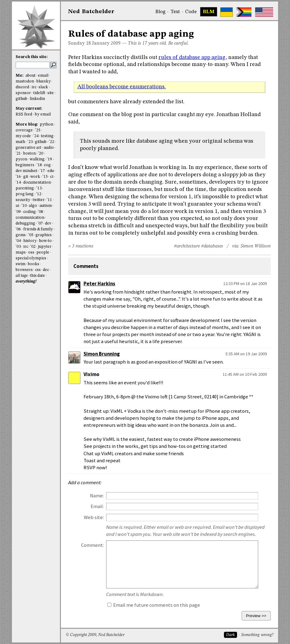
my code (23, 136)
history (30, 241)
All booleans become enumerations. (122, 87)
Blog (160, 12)
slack (43, 87)
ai (17, 206)
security (23, 200)
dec (46, 270)
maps (21, 252)
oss (31, 252)
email (43, 76)
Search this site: (32, 57)
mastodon (25, 81)
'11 (49, 200)
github (21, 99)
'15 (45, 177)
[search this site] (33, 65)
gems (21, 235)
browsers (24, 270)
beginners (25, 165)
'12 (39, 194)
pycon (21, 159)
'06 (18, 229)
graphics (44, 235)
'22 (52, 142)
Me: (20, 76)
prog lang (25, 194)
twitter (39, 200)
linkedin (37, 99)
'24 (36, 136)
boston (30, 154)
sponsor (23, 93)
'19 (49, 159)
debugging (25, 223)
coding (30, 212)
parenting (25, 188)
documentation (37, 183)
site (51, 93)
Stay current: (29, 109)
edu (51, 171)
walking (37, 159)
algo (33, 206)
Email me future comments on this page (154, 605)
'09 (18, 212)
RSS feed (24, 114)
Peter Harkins (99, 284)
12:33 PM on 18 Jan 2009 (245, 284)
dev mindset (26, 171)
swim (20, 264)
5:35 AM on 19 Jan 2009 (246, 354)
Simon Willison (256, 246)
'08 (41, 212)
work (35, 177)
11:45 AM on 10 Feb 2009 (245, 374)
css (38, 270)
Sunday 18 (80, 43)
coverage (24, 130)
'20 (41, 154)
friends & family (38, 229)
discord (22, 87)
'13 (39, 188)
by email (43, 114)
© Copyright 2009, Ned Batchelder (95, 635)
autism (46, 206)
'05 (31, 235)
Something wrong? (257, 635)
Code (191, 12)
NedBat (91, 12)
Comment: (92, 545)
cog (47, 165)
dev (48, 223)
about (30, 76)
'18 (39, 165)
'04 (18, 241)
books (33, 264)
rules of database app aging (192, 57)
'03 (18, 247)
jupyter (45, 247)
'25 (38, 130)
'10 (24, 206)
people (43, 252)
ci (52, 177)
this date (37, 276)
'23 (30, 142)
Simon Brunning (102, 354)
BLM (209, 12)
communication (30, 218)
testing (47, 136)
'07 (40, 223)
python (46, 124)
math (20, 142)
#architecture (187, 246)
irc (34, 87)
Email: (97, 506)
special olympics (31, 258)
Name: (97, 496)
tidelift (39, 93)
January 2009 (106, 43)
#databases (212, 246)
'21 (18, 154)
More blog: (27, 124)
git (26, 177)
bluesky (44, 81)
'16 (18, 177)
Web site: (94, 517)
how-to (45, 241)
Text (175, 12)
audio (49, 148)
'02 (33, 247)
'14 (18, 183)
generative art (28, 148)
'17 (42, 171)
